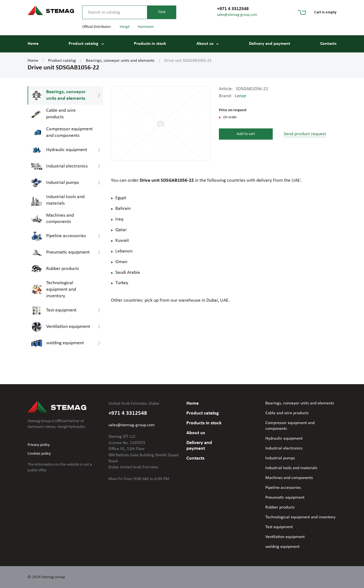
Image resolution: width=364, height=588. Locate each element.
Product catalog (83, 44)
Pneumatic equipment (285, 498)
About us (205, 44)
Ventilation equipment (285, 537)
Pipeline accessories (283, 488)
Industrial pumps (280, 458)
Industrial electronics (284, 448)
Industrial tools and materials (291, 468)
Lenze (240, 96)
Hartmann (146, 27)
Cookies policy (39, 454)
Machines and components (289, 478)
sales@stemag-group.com (237, 15)
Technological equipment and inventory (300, 517)
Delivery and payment (270, 44)
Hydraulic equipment (284, 439)
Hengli (125, 27)
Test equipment (279, 527)
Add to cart (246, 134)
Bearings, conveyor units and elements (120, 61)
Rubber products (280, 507)
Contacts (328, 44)
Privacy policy (39, 445)
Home (33, 44)
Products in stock (150, 44)
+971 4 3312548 (233, 9)
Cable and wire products (287, 413)
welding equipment (282, 547)
